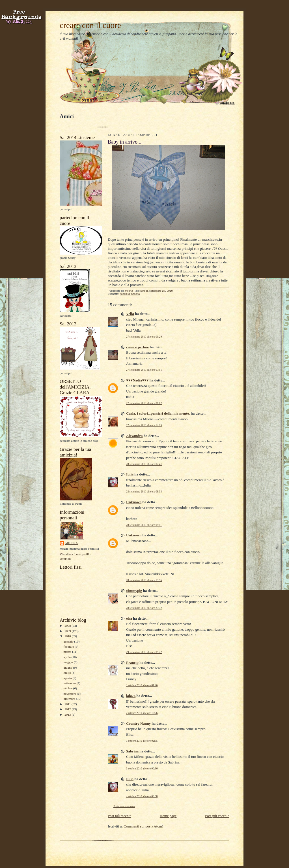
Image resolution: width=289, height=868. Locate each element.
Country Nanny (138, 723)
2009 (68, 631)
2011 (68, 704)
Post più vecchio (217, 816)
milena (72, 543)
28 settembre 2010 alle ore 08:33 (144, 491)
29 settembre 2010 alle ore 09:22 (144, 652)
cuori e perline (137, 347)
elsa (129, 618)
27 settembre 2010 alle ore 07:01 (144, 370)
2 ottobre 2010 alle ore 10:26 (142, 713)
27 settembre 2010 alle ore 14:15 (144, 425)
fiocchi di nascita (130, 294)
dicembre (70, 699)
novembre (70, 694)
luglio (67, 673)
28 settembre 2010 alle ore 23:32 (144, 608)
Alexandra (134, 436)
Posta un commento (124, 806)
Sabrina (132, 751)
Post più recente (119, 816)
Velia (130, 314)
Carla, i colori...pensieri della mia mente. (158, 413)
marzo (68, 652)
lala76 (131, 696)
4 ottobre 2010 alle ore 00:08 (142, 796)
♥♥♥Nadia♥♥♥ (137, 380)
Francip (132, 663)
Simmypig (134, 591)
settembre (70, 683)
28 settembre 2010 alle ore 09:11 (144, 525)
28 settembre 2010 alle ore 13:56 (144, 580)
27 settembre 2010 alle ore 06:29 (144, 337)
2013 (68, 715)
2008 (68, 626)
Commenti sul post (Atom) (143, 826)
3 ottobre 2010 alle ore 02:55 (142, 741)
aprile (67, 657)
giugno (68, 667)
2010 (68, 636)
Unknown (134, 502)
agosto (68, 678)
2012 (68, 709)
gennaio (69, 641)
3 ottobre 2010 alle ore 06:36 (142, 768)
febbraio (69, 647)
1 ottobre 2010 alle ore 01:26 (142, 685)
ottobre (68, 688)
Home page (168, 816)
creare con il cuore (90, 25)
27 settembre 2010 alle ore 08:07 (144, 403)
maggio (68, 662)
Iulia (130, 474)
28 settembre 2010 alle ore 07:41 (144, 464)
